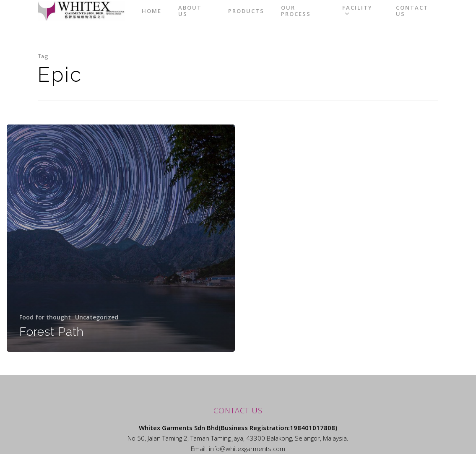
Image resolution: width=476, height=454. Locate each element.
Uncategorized (97, 317)
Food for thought (45, 317)
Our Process (321, 18)
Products (271, 18)
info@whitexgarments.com (247, 449)
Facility (370, 18)
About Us (225, 18)
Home (186, 18)
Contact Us (422, 18)
